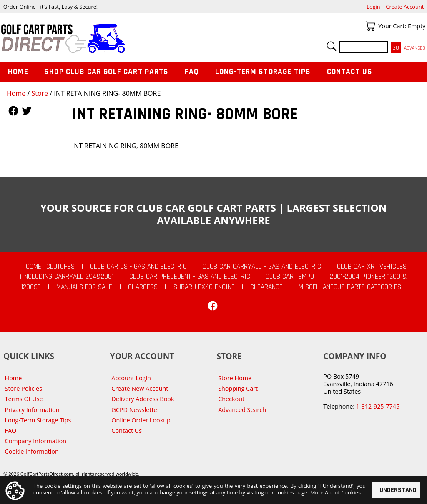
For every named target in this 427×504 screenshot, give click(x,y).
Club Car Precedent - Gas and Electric (190, 277)
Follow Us (13, 111)
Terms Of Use (24, 399)
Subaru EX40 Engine (204, 287)
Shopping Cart (238, 388)
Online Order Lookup (141, 420)
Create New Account (140, 388)
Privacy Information (32, 410)
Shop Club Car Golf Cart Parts (106, 72)
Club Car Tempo (290, 277)
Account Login (131, 378)
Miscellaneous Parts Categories (350, 287)
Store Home (235, 378)
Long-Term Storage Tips (263, 72)
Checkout (231, 399)
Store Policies (24, 388)
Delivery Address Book (143, 399)
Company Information (36, 441)
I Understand (396, 490)
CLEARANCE (266, 287)
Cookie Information (32, 451)
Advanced (415, 48)
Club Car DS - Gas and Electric (138, 267)
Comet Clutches (50, 267)
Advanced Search (242, 410)
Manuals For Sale (84, 287)
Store (40, 93)
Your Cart (370, 26)
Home (16, 93)
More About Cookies (335, 492)
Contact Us (350, 72)
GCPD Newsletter (135, 410)
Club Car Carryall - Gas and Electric (262, 267)
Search (332, 46)
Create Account (405, 7)
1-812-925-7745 (378, 406)
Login (373, 7)
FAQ (192, 72)
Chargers (143, 287)
